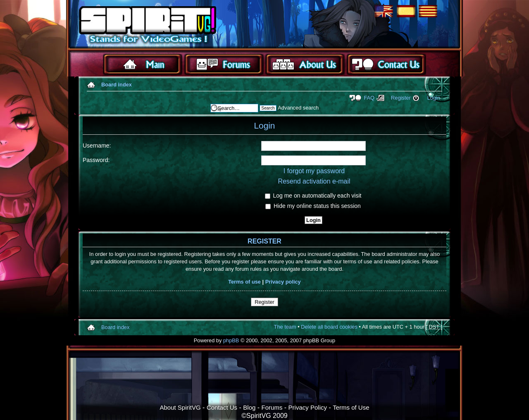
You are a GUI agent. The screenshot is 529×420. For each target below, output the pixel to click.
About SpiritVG (180, 407)
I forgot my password (314, 171)
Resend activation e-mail (314, 181)
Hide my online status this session (313, 206)
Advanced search (298, 108)
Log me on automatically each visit (313, 196)
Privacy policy (283, 282)
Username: (97, 146)
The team (285, 327)
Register (401, 98)
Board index (117, 85)
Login (434, 98)
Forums (272, 407)
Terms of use (244, 282)
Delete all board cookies (329, 327)
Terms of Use (351, 407)
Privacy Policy (308, 407)
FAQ (369, 98)
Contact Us (222, 407)
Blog (249, 407)
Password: (96, 160)
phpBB (231, 340)
